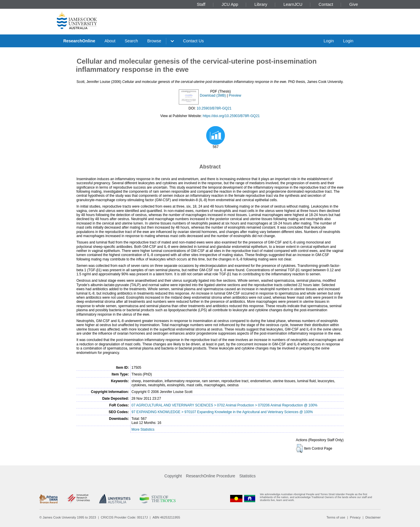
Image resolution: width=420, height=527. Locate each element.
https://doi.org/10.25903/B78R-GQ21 (231, 116)
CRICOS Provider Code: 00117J (124, 517)
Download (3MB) (213, 95)
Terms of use (336, 517)
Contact (326, 4)
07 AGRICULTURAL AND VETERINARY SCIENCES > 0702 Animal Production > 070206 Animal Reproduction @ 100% (224, 405)
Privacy (355, 517)
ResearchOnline (79, 41)
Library (261, 4)
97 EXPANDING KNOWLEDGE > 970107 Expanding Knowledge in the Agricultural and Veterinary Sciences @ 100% (222, 412)
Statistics (247, 476)
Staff (201, 4)
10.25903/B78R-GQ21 (214, 108)
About (110, 41)
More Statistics (143, 429)
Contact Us (194, 41)
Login (329, 41)
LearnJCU (293, 4)
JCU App (230, 4)
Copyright (173, 476)
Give (354, 4)
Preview (235, 95)
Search (131, 41)
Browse (154, 41)
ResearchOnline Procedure (211, 476)
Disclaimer (373, 517)
